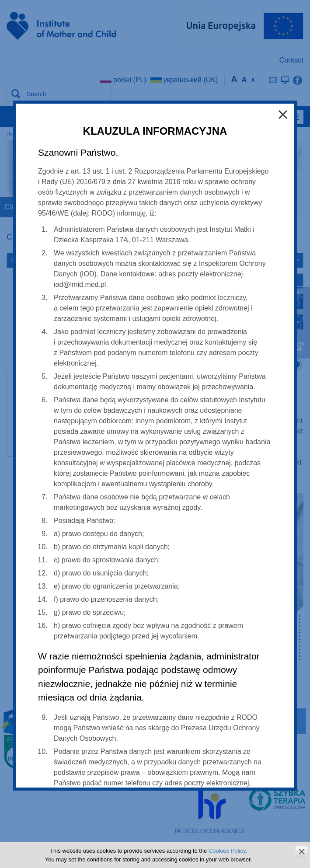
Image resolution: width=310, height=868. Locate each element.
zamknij (301, 852)
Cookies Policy (227, 851)
